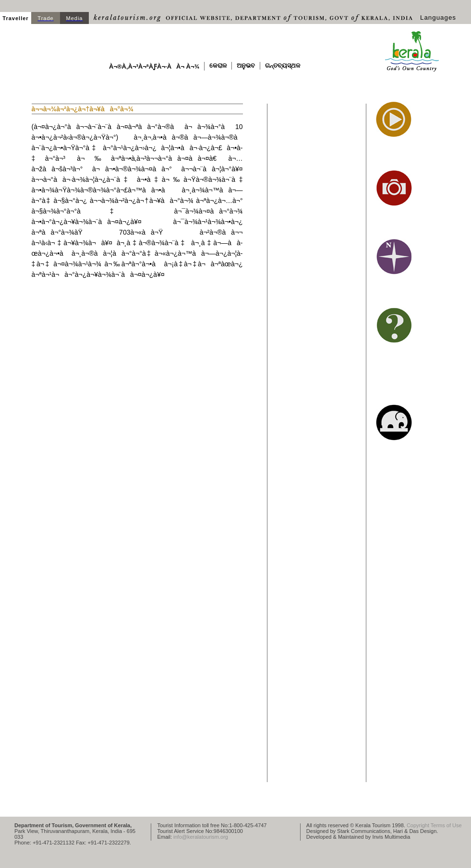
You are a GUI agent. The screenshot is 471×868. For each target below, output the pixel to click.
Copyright (418, 825)
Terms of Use (446, 825)
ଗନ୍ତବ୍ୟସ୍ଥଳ (283, 65)
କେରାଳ (218, 65)
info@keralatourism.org (201, 837)
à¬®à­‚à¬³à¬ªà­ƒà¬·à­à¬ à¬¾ (154, 66)
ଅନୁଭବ (246, 65)
